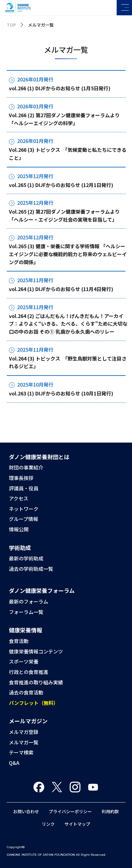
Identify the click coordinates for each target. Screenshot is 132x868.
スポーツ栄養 (24, 661)
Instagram (75, 787)
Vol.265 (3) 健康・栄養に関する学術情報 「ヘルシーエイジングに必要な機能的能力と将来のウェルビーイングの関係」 (68, 254)
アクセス (19, 498)
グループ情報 (23, 519)
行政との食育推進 (29, 672)
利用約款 (110, 811)
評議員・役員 (24, 488)
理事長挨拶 (21, 478)
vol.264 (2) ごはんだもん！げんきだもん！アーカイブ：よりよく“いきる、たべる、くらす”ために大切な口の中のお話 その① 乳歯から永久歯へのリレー (68, 324)
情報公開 (19, 529)
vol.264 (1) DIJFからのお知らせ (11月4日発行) (61, 289)
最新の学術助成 (26, 558)
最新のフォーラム (29, 601)
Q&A (14, 763)
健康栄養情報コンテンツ (36, 651)
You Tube (93, 787)
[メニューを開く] (124, 8)
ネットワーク (24, 509)
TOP (11, 25)
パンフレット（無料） (34, 703)
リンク (48, 824)
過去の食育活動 (26, 692)
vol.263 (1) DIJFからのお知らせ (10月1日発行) (61, 393)
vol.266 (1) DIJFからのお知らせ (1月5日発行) (60, 88)
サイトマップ (77, 824)
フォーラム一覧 (26, 612)
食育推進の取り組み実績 (36, 682)
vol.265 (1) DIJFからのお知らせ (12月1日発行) (61, 185)
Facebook (39, 787)
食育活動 (19, 641)
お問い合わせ (26, 811)
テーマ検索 (21, 752)
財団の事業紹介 (26, 467)
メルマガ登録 (24, 732)
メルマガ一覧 (24, 742)
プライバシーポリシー (70, 811)
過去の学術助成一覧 (31, 569)
